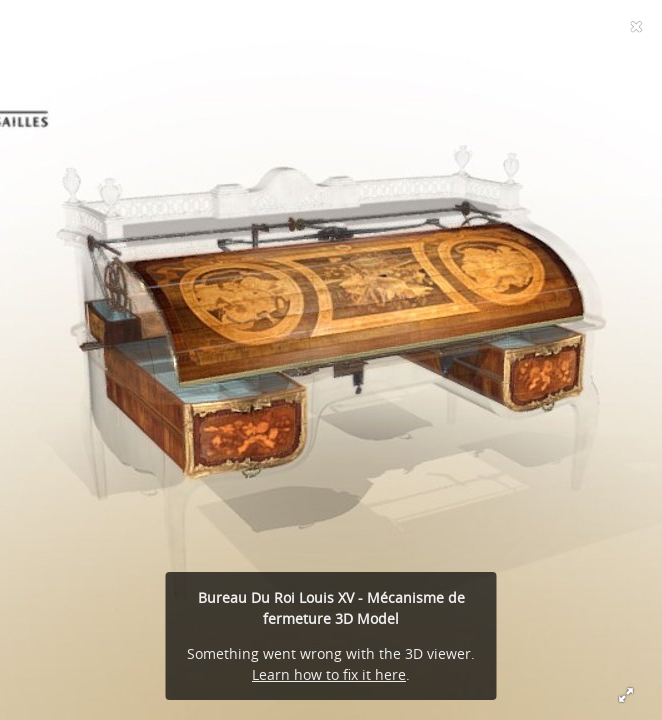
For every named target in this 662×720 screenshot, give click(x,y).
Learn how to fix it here (329, 674)
